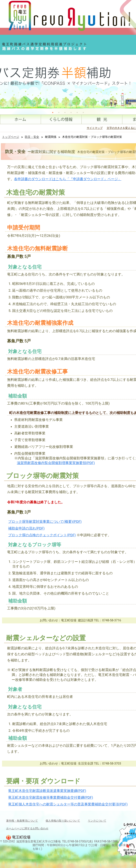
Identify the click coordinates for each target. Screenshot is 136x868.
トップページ (11, 137)
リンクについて (97, 821)
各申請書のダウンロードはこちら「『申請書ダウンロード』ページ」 (68, 179)
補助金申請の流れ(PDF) (26, 528)
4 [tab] (71, 112)
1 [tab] (53, 112)
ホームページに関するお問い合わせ (27, 828)
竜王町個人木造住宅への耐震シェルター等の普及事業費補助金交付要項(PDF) (68, 804)
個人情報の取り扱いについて (63, 821)
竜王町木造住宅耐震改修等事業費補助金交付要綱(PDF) (51, 797)
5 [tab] (77, 112)
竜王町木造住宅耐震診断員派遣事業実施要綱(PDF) (47, 791)
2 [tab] (59, 112)
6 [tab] (83, 112)
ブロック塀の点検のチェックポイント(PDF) (42, 535)
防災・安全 (32, 137)
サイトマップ (95, 128)
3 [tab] (65, 112)
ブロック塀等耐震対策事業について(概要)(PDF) (45, 522)
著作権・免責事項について (22, 821)
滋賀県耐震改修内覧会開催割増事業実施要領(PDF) (56, 463)
